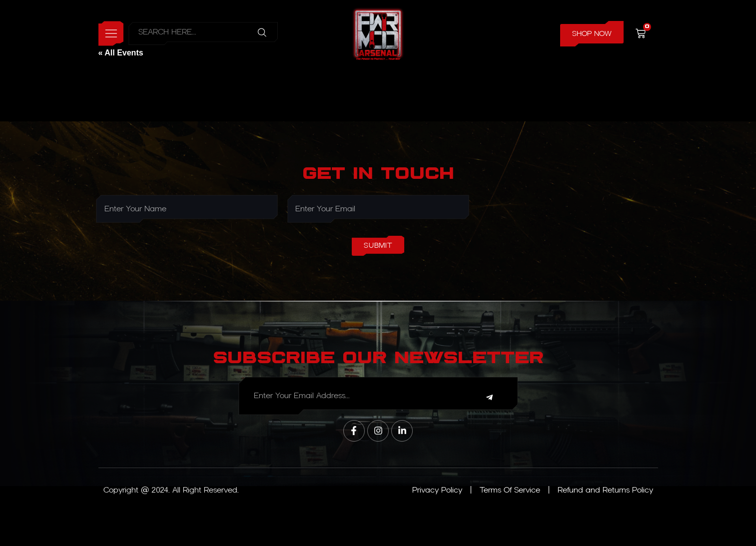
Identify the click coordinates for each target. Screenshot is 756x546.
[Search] (264, 34)
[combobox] (190, 34)
